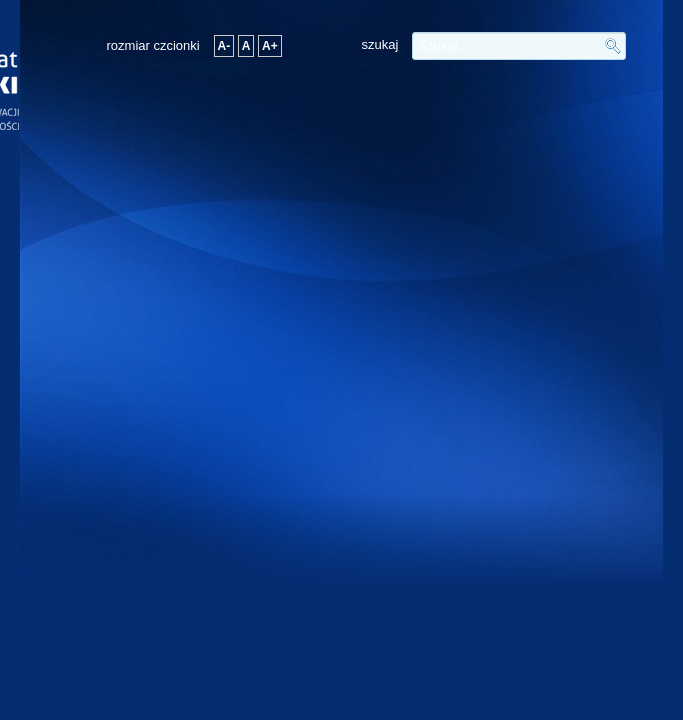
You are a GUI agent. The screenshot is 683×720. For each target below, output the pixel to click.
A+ (270, 46)
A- (224, 46)
